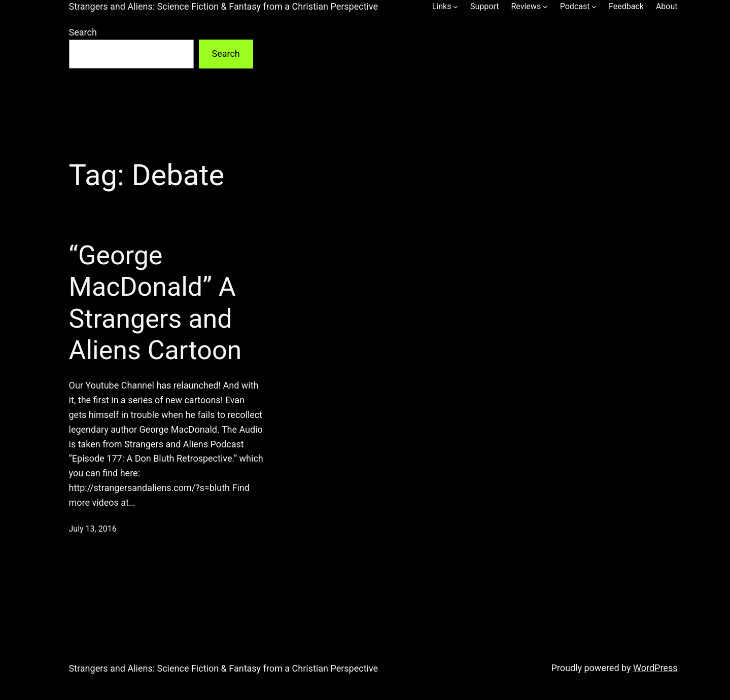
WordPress (655, 668)
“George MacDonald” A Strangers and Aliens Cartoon (155, 303)
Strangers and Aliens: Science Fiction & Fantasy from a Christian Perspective (224, 6)
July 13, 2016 (93, 529)
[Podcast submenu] (594, 7)
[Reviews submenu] (545, 7)
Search (83, 32)
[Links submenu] (456, 7)
